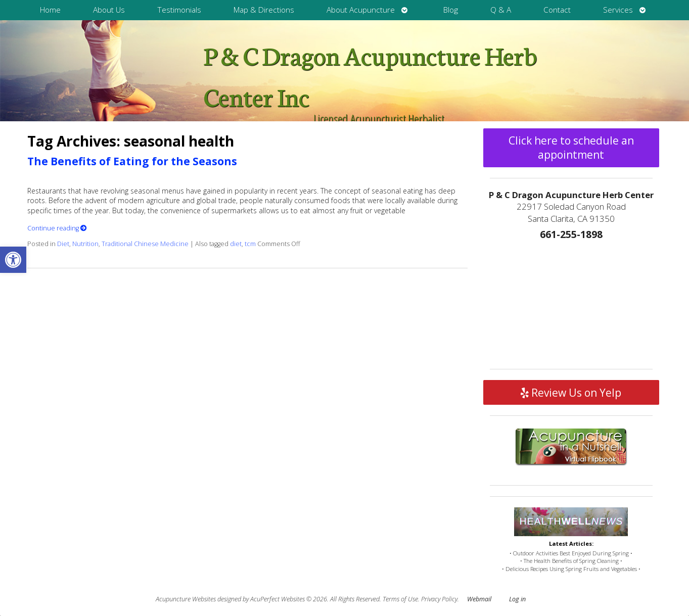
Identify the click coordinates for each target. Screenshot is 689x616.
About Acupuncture (361, 10)
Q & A (501, 10)
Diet (63, 244)
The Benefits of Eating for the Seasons (132, 161)
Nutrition (85, 244)
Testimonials (179, 10)
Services (618, 10)
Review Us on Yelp (571, 393)
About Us (109, 10)
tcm (250, 244)
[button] (13, 260)
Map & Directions (264, 10)
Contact (557, 10)
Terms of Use (400, 599)
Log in (517, 599)
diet (236, 244)
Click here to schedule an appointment (571, 148)
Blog (451, 10)
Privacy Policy (439, 599)
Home (50, 10)
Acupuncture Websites (186, 599)
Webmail (479, 599)
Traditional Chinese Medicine (145, 244)
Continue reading (57, 228)
